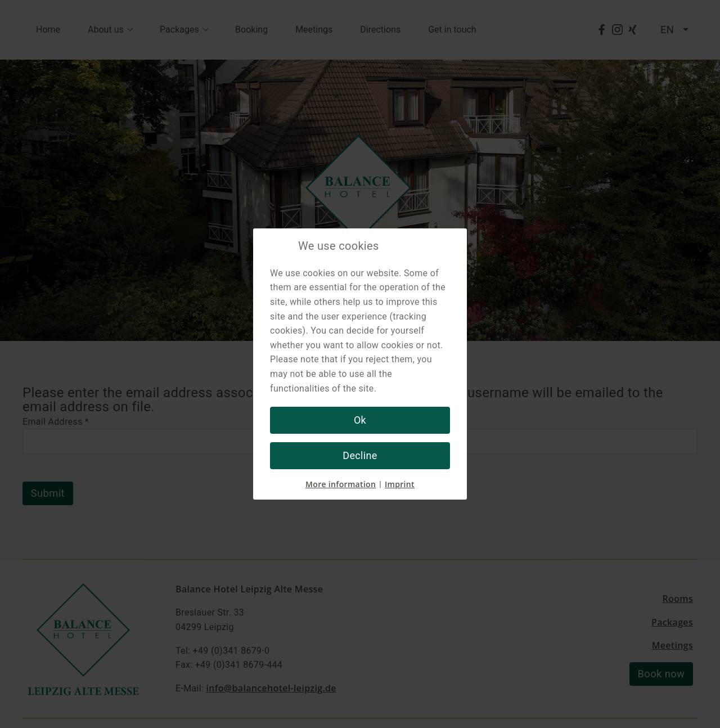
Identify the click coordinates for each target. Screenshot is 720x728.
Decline (360, 455)
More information (341, 484)
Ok (360, 420)
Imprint (400, 484)
